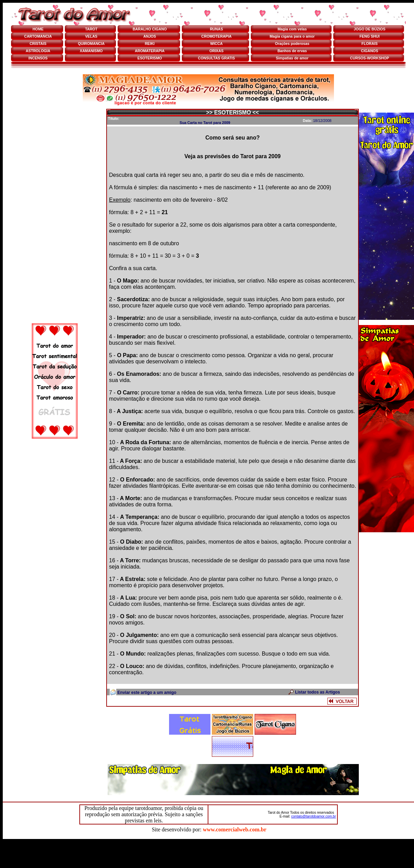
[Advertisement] (55, 214)
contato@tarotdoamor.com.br (314, 816)
